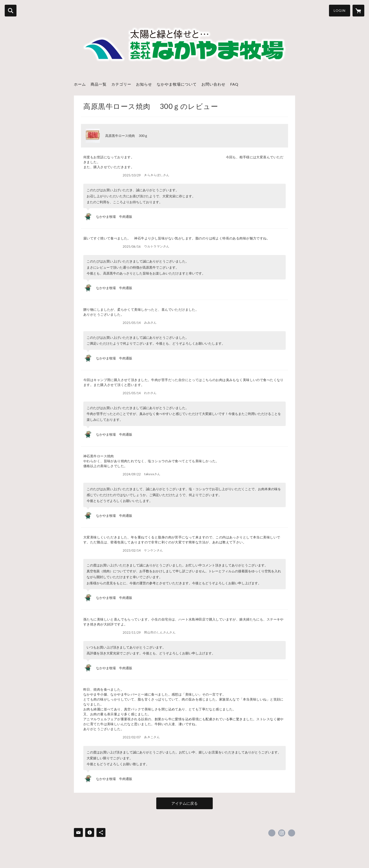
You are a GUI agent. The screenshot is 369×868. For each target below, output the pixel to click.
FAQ (234, 84)
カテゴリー (121, 84)
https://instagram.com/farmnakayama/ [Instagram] (282, 833)
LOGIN (340, 10)
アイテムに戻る (184, 803)
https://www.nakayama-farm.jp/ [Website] (292, 833)
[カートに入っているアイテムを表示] (358, 11)
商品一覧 (99, 84)
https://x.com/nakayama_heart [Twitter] (272, 833)
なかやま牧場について (177, 84)
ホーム (80, 84)
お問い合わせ (213, 84)
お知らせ (144, 84)
